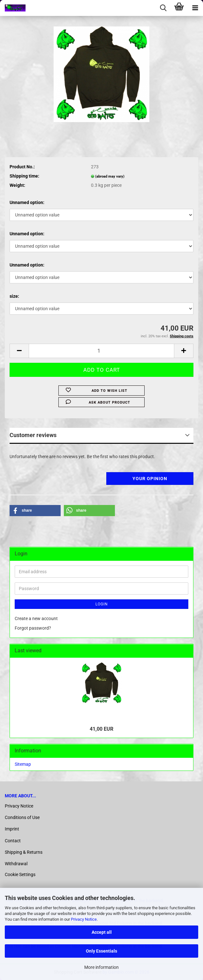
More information (101, 967)
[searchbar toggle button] (163, 8)
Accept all (102, 932)
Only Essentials (101, 951)
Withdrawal (16, 864)
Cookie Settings (20, 874)
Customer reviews (33, 435)
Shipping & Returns (24, 852)
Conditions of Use (22, 817)
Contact (13, 841)
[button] (19, 351)
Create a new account (36, 618)
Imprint (12, 829)
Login (102, 604)
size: (14, 296)
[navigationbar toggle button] (195, 8)
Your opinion (150, 479)
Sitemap (23, 764)
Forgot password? (33, 628)
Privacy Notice (84, 919)
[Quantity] (101, 351)
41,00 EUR (101, 729)
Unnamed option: (27, 202)
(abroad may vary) (110, 176)
